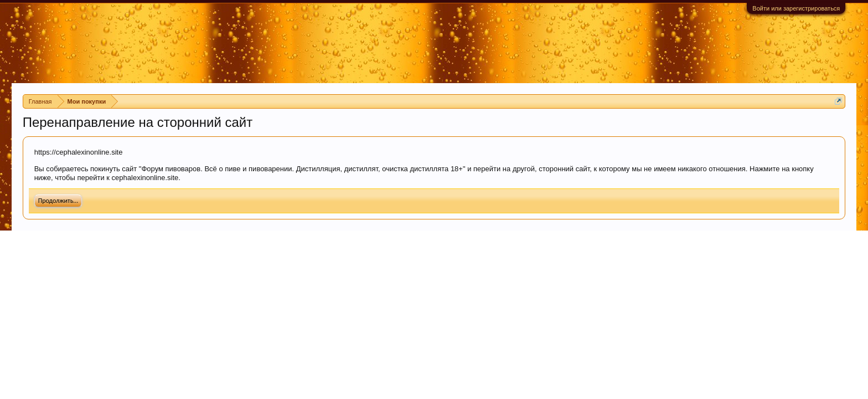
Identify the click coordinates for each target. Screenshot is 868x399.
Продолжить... (58, 201)
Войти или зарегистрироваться (796, 8)
